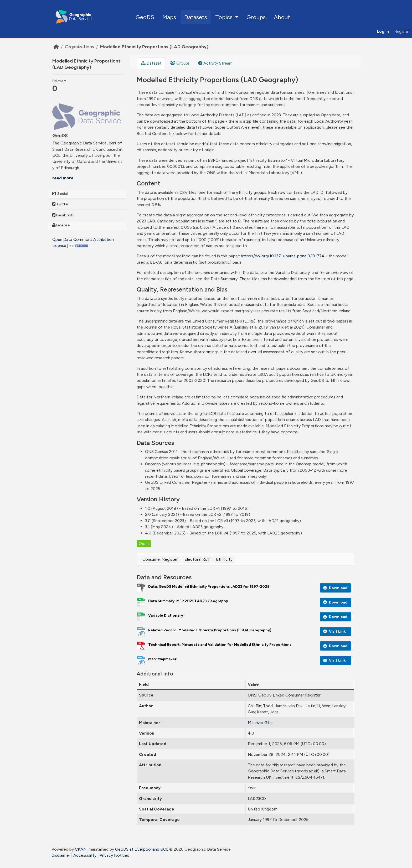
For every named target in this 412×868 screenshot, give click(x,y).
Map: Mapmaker (162, 659)
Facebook (63, 215)
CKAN (81, 849)
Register (402, 32)
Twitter (60, 204)
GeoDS (145, 17)
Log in (383, 32)
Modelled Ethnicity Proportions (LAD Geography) (154, 47)
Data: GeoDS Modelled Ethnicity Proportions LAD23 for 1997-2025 (209, 587)
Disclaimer (61, 855)
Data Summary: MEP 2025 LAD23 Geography (188, 601)
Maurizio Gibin (261, 723)
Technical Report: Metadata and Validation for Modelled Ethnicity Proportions (220, 645)
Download (335, 588)
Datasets (196, 17)
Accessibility (85, 855)
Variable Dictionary (166, 615)
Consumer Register (160, 559)
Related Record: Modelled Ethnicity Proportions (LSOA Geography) (210, 630)
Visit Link (334, 631)
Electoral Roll (197, 559)
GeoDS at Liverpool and (142, 849)
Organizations (79, 47)
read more (63, 178)
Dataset (151, 63)
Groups (256, 17)
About (282, 17)
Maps (169, 17)
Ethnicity (224, 559)
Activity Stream (215, 63)
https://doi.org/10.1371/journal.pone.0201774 (283, 256)
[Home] (56, 47)
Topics (225, 17)
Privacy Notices (114, 855)
